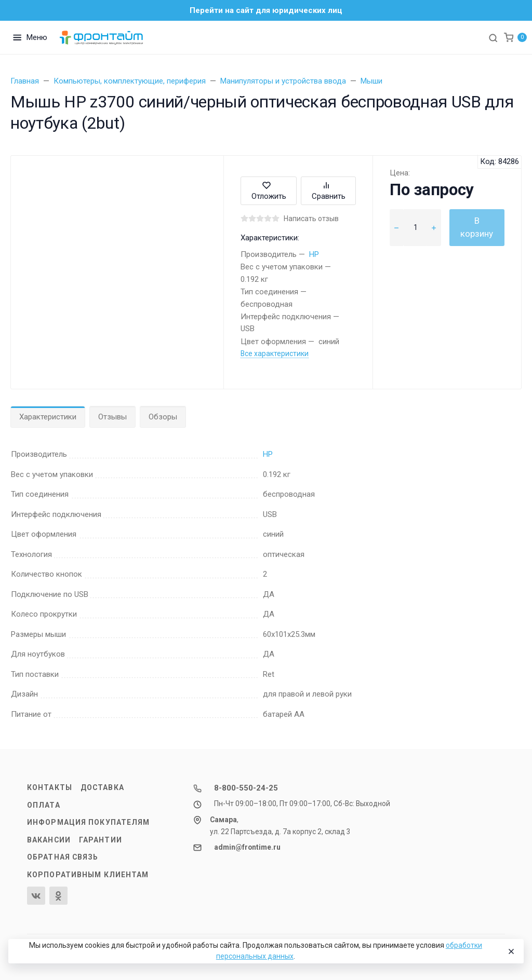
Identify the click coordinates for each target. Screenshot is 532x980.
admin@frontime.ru (247, 847)
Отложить (269, 191)
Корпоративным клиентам (88, 875)
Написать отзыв (311, 219)
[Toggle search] (493, 37)
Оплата (44, 805)
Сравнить (329, 191)
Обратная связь (63, 857)
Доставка (102, 787)
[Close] (511, 951)
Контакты (50, 787)
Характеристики (48, 417)
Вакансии (49, 840)
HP (314, 254)
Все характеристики (275, 353)
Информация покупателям (88, 822)
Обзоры (163, 417)
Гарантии (101, 840)
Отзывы (112, 417)
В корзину (477, 227)
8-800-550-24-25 (246, 788)
